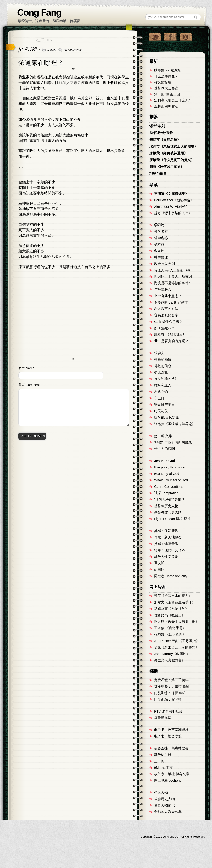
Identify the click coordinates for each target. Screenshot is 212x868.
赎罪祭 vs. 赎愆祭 (168, 70)
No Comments (73, 50)
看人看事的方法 (166, 309)
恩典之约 (161, 392)
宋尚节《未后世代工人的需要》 (174, 146)
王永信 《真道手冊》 (170, 628)
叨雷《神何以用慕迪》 (167, 167)
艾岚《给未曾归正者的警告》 (176, 647)
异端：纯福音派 (166, 544)
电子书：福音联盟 (168, 736)
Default (52, 50)
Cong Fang (39, 12)
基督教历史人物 (166, 506)
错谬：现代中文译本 (170, 550)
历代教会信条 (161, 133)
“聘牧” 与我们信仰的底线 (173, 442)
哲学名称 (161, 238)
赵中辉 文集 (163, 436)
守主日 (159, 398)
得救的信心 (163, 366)
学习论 (159, 225)
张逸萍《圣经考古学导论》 (175, 424)
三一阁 (159, 761)
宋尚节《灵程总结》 (165, 140)
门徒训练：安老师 (168, 699)
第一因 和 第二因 (167, 94)
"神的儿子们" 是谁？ (169, 500)
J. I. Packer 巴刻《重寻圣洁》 (177, 641)
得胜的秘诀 (163, 359)
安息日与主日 (164, 405)
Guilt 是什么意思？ (168, 322)
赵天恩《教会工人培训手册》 (176, 622)
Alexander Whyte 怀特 (171, 207)
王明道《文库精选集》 (171, 194)
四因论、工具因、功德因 (173, 277)
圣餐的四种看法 (166, 106)
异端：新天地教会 (168, 537)
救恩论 (159, 251)
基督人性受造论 (166, 557)
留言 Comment (29, 385)
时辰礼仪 (161, 411)
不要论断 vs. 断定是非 (171, 302)
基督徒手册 (163, 755)
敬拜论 (159, 244)
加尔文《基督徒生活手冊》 (175, 602)
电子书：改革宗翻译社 (171, 730)
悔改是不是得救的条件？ (173, 283)
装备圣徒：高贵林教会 (171, 748)
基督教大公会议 (166, 88)
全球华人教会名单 (168, 812)
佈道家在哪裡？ (41, 63)
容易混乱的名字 (166, 315)
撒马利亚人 (163, 385)
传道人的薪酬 (164, 449)
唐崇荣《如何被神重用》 (168, 153)
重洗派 (159, 563)
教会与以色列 (164, 264)
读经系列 (157, 126)
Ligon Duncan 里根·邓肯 (172, 519)
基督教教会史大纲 (168, 512)
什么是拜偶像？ (166, 76)
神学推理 (161, 257)
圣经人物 (161, 792)
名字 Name (26, 368)
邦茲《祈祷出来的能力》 (173, 596)
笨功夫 (159, 353)
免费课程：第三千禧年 (171, 680)
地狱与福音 (158, 173)
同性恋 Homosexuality (171, 576)
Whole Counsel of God (171, 480)
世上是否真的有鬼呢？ (171, 341)
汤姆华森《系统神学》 (171, 609)
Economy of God (167, 474)
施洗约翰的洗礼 (166, 379)
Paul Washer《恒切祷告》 (174, 200)
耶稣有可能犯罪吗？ (170, 335)
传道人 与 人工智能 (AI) (172, 270)
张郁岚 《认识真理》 (170, 634)
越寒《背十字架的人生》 (173, 213)
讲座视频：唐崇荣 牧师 (172, 687)
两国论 (159, 570)
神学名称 (161, 231)
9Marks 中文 (163, 768)
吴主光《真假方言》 (170, 660)
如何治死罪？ (164, 328)
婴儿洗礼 (161, 372)
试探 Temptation (166, 493)
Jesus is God (165, 461)
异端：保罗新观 (166, 531)
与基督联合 (163, 289)
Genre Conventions (169, 487)
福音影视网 (163, 718)
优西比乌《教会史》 (170, 615)
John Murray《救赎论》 (172, 654)
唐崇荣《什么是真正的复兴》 (172, 160)
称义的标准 (163, 82)
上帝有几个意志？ (168, 296)
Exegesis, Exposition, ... (172, 467)
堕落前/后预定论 (167, 418)
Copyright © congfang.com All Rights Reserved (173, 837)
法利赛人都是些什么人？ (173, 100)
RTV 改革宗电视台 (168, 711)
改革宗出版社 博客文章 (172, 774)
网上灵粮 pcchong (168, 780)
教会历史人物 (164, 799)
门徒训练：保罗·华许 (170, 693)
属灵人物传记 (164, 805)
